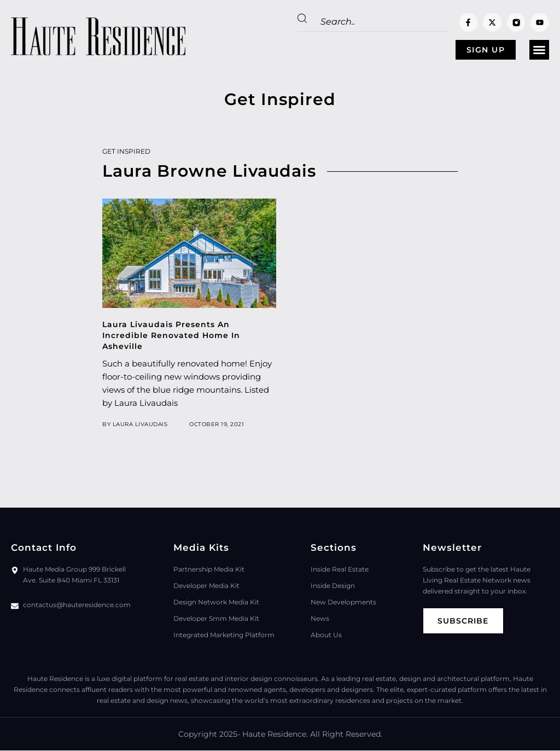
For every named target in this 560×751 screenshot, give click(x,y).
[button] (539, 50)
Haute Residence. (275, 735)
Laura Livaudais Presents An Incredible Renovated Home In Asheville (171, 336)
